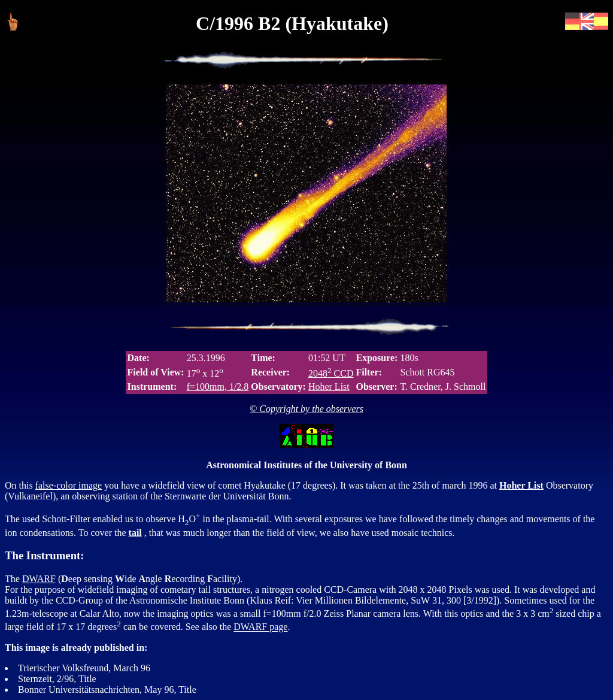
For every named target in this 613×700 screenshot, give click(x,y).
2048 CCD (331, 373)
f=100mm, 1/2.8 (218, 387)
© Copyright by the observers (306, 409)
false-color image (69, 485)
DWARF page (260, 627)
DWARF (39, 579)
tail (135, 533)
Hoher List (329, 387)
